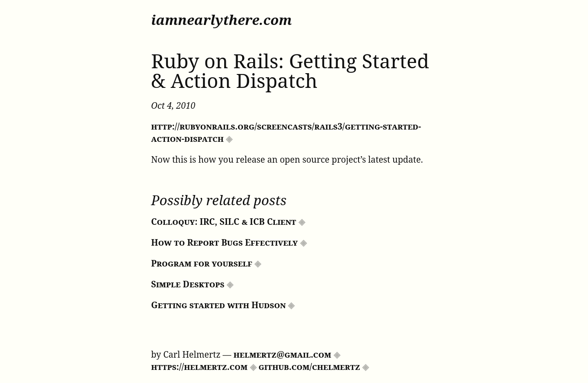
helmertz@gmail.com (282, 354)
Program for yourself (202, 263)
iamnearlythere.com (222, 20)
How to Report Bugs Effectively (224, 242)
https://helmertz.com (199, 367)
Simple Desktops (188, 284)
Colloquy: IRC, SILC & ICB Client (224, 222)
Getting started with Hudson (218, 305)
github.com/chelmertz (309, 367)
